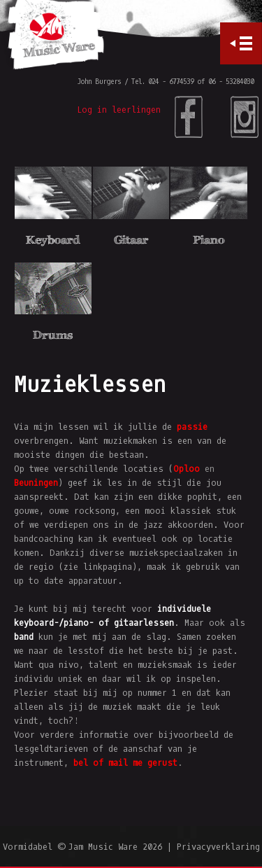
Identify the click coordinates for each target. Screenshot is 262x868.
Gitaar (131, 240)
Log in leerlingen (119, 110)
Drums (53, 335)
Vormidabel (28, 847)
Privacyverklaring (218, 847)
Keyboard (53, 240)
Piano (209, 240)
